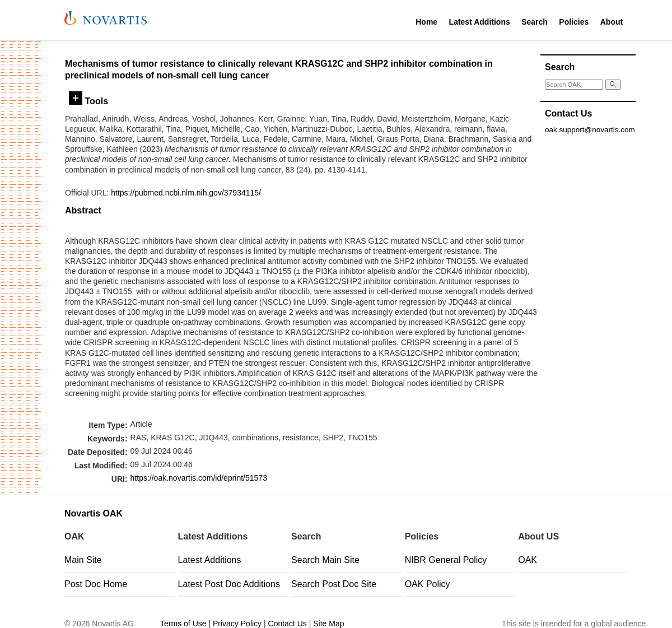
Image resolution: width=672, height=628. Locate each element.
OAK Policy (428, 584)
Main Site (83, 560)
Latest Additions (480, 22)
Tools (88, 101)
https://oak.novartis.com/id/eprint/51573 (199, 478)
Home (426, 22)
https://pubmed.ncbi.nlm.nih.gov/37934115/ (186, 193)
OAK (528, 560)
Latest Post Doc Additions (229, 584)
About (612, 22)
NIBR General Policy (446, 560)
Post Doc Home (96, 584)
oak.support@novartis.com (590, 130)
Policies (574, 22)
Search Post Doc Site (334, 584)
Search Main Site (325, 560)
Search (535, 22)
